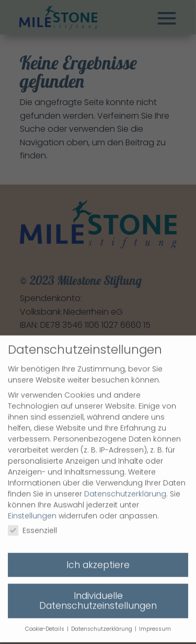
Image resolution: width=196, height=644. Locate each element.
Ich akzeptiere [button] (98, 558)
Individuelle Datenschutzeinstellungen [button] (98, 594)
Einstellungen (32, 509)
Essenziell (32, 523)
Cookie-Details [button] (45, 622)
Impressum (155, 622)
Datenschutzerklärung (125, 487)
